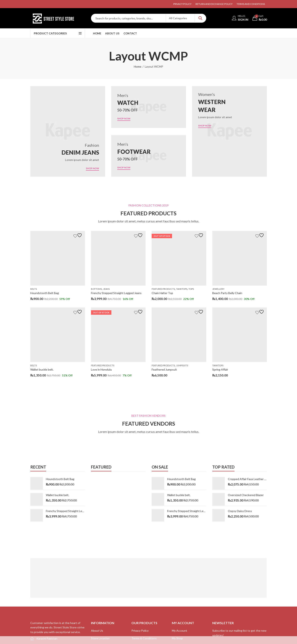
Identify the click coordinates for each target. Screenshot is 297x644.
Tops (191, 289)
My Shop (177, 638)
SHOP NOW (91, 168)
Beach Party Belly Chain (227, 293)
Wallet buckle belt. (42, 369)
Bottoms (96, 289)
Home (138, 66)
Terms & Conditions (144, 638)
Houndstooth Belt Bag (45, 293)
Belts (34, 289)
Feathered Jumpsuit (164, 369)
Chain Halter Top (162, 293)
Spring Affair (220, 369)
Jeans (106, 289)
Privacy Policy (140, 631)
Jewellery (218, 289)
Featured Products (103, 365)
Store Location (100, 638)
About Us (97, 631)
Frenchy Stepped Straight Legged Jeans (116, 293)
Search (200, 18)
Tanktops (182, 289)
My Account (180, 631)
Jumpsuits (182, 365)
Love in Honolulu (101, 369)
